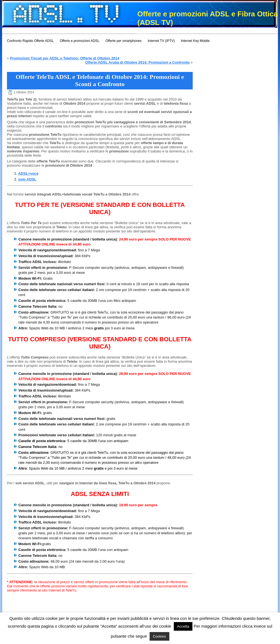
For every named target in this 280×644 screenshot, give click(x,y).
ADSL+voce (28, 173)
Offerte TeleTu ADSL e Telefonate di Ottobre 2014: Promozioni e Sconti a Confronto (100, 80)
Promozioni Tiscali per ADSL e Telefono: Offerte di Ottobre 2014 (65, 58)
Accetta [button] (183, 626)
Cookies (159, 636)
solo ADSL (27, 179)
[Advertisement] (103, 30)
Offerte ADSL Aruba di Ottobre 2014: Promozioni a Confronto (137, 62)
